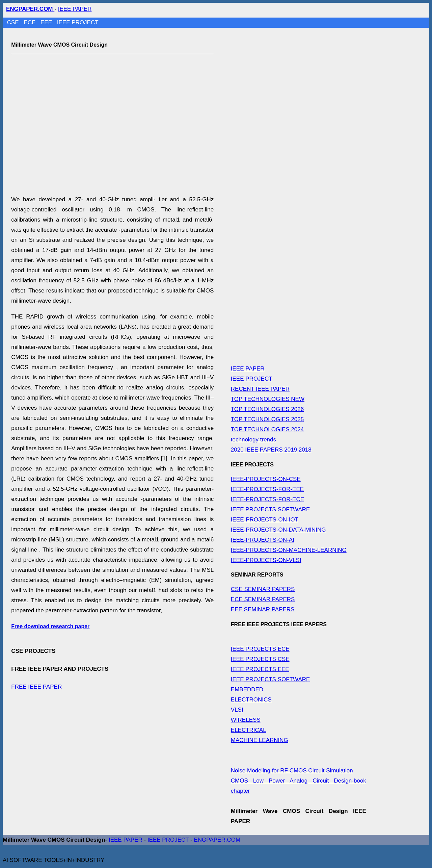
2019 (291, 450)
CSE (14, 22)
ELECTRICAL (249, 730)
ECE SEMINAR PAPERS (263, 599)
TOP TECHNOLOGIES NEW (268, 399)
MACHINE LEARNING (260, 740)
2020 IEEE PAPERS (257, 450)
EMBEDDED (247, 690)
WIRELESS (246, 720)
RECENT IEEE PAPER (260, 389)
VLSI (237, 710)
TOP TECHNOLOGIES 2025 (267, 419)
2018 (305, 450)
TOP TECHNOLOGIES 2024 (267, 429)
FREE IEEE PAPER (36, 687)
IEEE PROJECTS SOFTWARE (271, 509)
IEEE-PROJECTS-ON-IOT (265, 520)
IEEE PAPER (75, 9)
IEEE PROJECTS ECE (260, 649)
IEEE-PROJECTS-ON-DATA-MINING (278, 530)
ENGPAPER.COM (217, 840)
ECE (30, 22)
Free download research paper (50, 626)
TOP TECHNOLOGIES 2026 (267, 409)
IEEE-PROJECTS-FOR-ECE (267, 499)
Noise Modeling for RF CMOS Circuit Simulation (292, 771)
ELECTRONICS (251, 700)
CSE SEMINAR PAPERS (263, 589)
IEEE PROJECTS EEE (260, 669)
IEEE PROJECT (78, 22)
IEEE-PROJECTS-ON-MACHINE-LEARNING (289, 550)
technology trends (253, 440)
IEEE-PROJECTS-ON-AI (263, 540)
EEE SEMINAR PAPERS (263, 609)
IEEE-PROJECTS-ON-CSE (266, 479)
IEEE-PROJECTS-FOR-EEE (267, 489)
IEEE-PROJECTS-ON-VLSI (266, 560)
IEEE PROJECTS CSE (260, 659)
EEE (47, 22)
